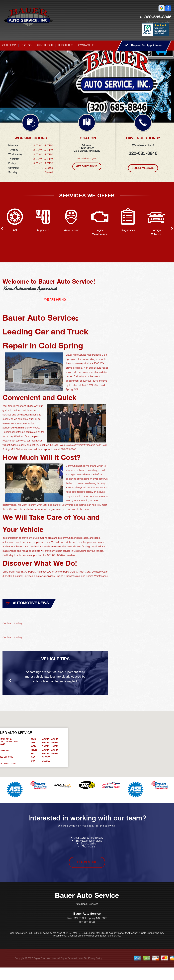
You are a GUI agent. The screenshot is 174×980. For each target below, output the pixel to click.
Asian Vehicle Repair (59, 572)
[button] (126, 741)
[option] (87, 83)
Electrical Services (23, 576)
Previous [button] (157, 76)
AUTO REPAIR (45, 45)
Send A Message (143, 168)
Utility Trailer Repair (13, 572)
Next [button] (169, 76)
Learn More (87, 862)
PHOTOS (26, 45)
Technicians (89, 847)
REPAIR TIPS (66, 45)
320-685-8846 (158, 17)
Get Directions (87, 166)
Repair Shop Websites (45, 958)
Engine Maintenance (97, 576)
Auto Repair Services (87, 904)
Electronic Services (44, 576)
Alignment (42, 572)
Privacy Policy (95, 958)
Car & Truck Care (81, 572)
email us (70, 555)
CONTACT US (86, 45)
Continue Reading (12, 623)
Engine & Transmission (68, 576)
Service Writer (89, 844)
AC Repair (30, 572)
